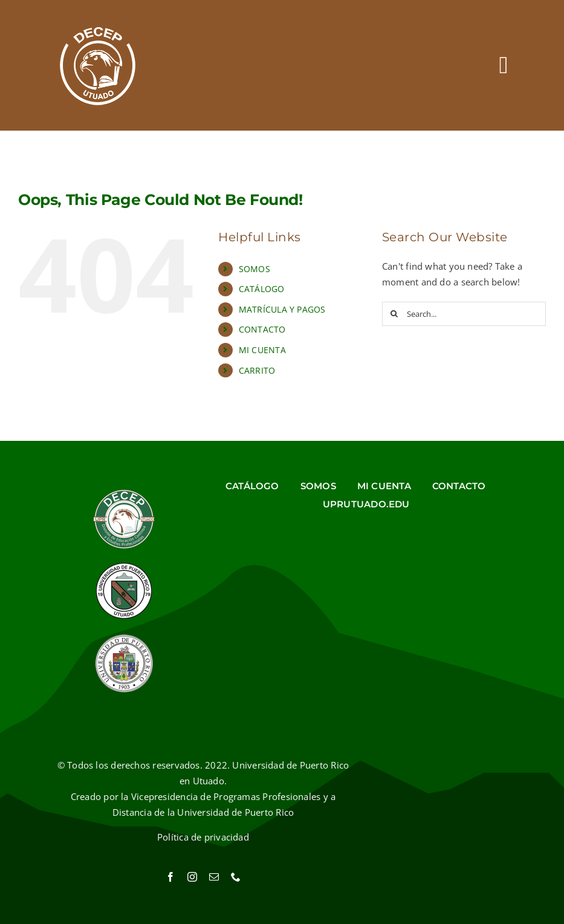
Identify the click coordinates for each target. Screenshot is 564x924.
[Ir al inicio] (98, 65)
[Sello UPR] (124, 637)
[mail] (214, 877)
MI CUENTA (262, 350)
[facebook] (170, 877)
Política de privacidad (203, 837)
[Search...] (464, 314)
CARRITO (257, 370)
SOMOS (254, 269)
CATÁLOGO (262, 289)
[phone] (236, 877)
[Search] (394, 314)
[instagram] (192, 877)
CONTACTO (262, 329)
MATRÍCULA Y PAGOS (282, 309)
